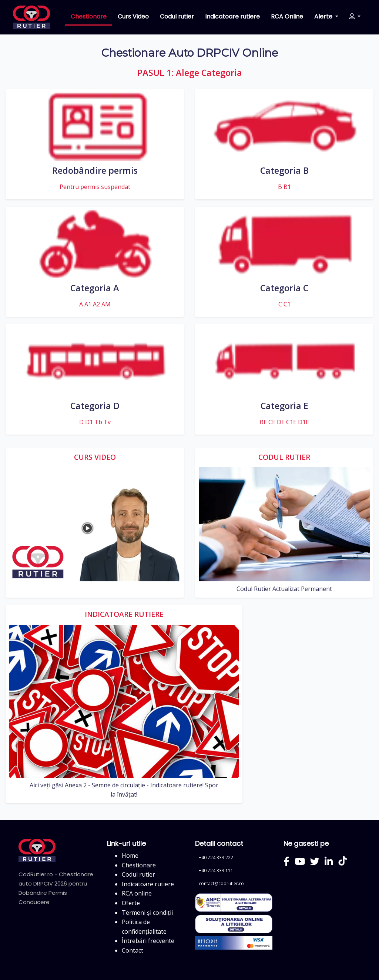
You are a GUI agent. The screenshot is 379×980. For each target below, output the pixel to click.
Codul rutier (177, 16)
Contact (133, 950)
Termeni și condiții (147, 913)
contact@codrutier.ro (221, 883)
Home (130, 856)
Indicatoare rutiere (232, 16)
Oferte (131, 903)
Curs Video (133, 16)
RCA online (137, 893)
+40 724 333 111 (216, 871)
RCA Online (287, 16)
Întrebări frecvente (148, 941)
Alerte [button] (324, 16)
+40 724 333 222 (216, 858)
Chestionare (89, 16)
